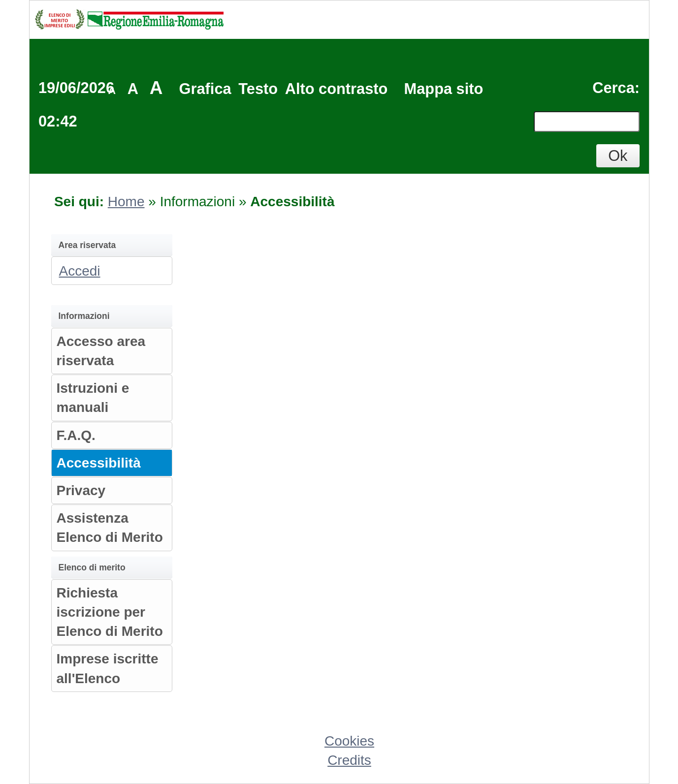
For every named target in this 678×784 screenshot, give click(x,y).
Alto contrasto (337, 89)
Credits (349, 760)
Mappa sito (444, 89)
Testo (258, 89)
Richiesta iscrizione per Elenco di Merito (110, 612)
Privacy (81, 490)
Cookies (349, 741)
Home (126, 202)
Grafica (205, 89)
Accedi (80, 271)
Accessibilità (99, 463)
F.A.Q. (76, 435)
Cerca (613, 88)
